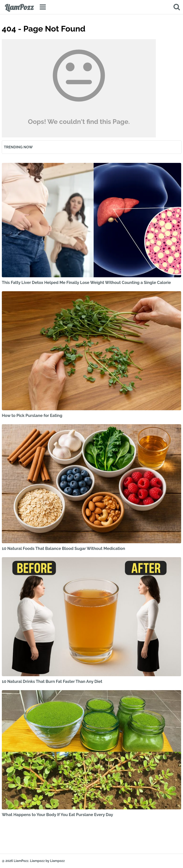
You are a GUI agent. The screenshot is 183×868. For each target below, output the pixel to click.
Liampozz (37, 861)
